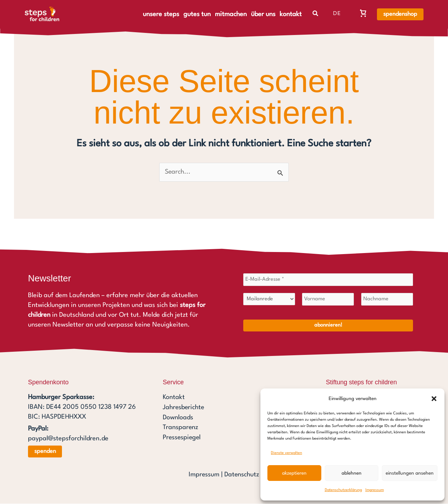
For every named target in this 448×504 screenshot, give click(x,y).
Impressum (375, 490)
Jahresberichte (184, 407)
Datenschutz (242, 475)
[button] (434, 399)
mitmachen (231, 14)
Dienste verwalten (286, 453)
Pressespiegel (182, 437)
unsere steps (161, 14)
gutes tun (197, 14)
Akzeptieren (294, 473)
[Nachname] (387, 300)
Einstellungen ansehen (410, 473)
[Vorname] (328, 300)
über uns (263, 14)
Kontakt (174, 398)
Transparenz (181, 427)
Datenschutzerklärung (343, 490)
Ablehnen (352, 473)
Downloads (178, 417)
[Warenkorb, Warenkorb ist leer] (363, 13)
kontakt (291, 14)
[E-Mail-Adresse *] (328, 280)
